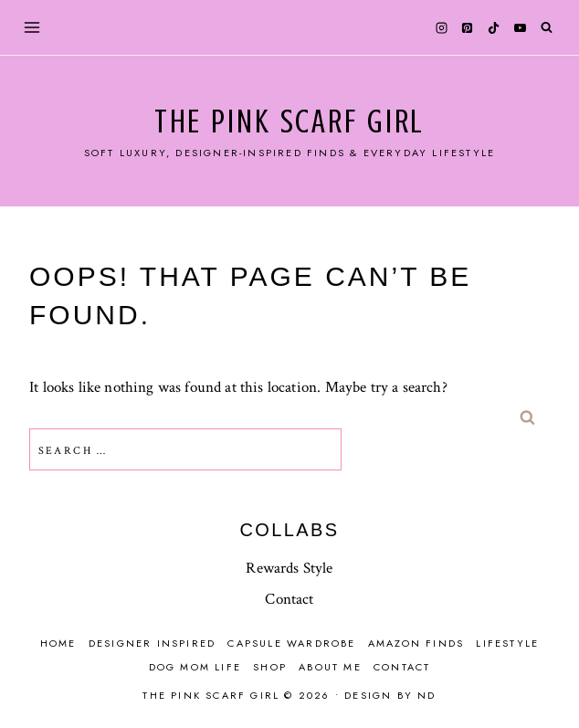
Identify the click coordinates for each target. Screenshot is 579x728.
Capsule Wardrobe (291, 643)
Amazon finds (416, 643)
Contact (289, 599)
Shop (270, 667)
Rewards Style (289, 568)
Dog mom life (195, 667)
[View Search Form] (547, 28)
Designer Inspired (152, 643)
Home (58, 643)
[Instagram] (441, 27)
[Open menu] (32, 27)
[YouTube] (520, 27)
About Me (330, 667)
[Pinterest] (468, 27)
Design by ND (390, 695)
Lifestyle (507, 643)
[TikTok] (494, 27)
